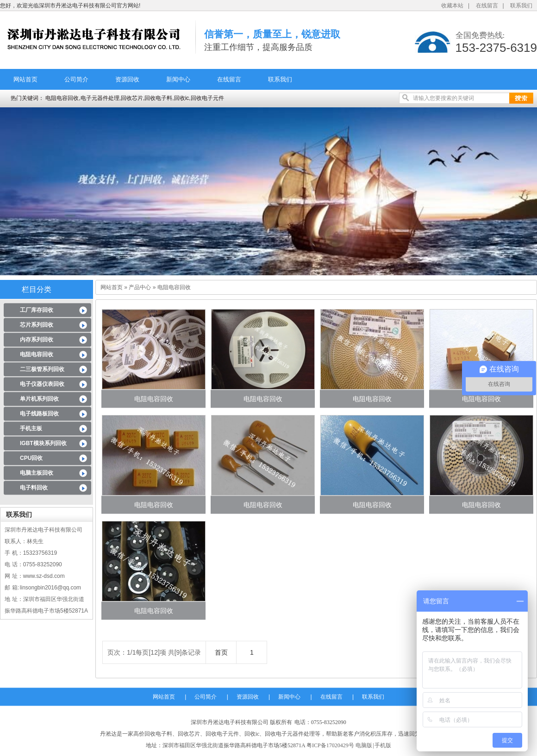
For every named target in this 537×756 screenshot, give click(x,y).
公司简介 (76, 79)
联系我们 (521, 6)
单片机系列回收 (39, 399)
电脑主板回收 (37, 473)
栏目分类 (37, 289)
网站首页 (25, 79)
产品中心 (140, 287)
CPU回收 (31, 458)
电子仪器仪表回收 (42, 384)
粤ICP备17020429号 (330, 745)
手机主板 (31, 428)
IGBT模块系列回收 (43, 443)
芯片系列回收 (37, 325)
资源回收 (127, 79)
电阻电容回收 (37, 354)
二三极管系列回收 (42, 369)
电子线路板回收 (39, 414)
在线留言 (487, 6)
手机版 (383, 745)
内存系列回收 (37, 340)
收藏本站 (452, 6)
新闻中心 (178, 79)
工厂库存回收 (37, 310)
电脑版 (364, 745)
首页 (221, 652)
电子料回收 (34, 488)
